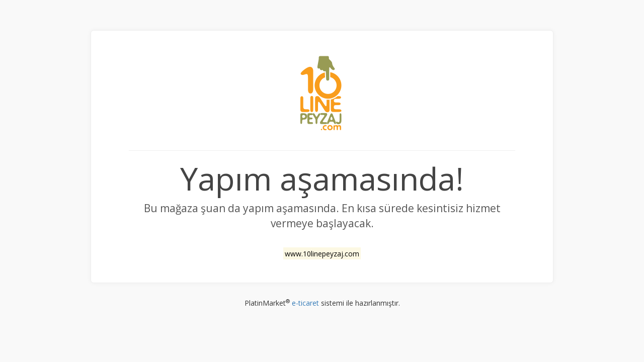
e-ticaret (305, 303)
